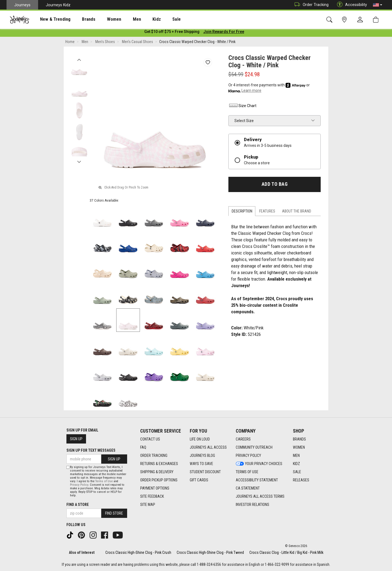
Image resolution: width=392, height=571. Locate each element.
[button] (378, 5)
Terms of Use (104, 481)
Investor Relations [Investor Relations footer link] (252, 505)
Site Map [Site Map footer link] (148, 505)
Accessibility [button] (351, 5)
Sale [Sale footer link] (297, 472)
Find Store (114, 513)
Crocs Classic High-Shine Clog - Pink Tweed (210, 552)
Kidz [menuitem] (140, 19)
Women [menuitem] (103, 19)
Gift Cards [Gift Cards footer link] (199, 480)
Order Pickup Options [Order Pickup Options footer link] (159, 480)
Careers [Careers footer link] (243, 439)
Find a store (78, 505)
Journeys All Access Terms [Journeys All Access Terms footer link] (260, 496)
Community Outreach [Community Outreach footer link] (254, 447)
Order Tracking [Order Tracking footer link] (154, 455)
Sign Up (76, 439)
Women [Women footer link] (299, 447)
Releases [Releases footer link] (301, 480)
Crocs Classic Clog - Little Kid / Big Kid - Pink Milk (286, 552)
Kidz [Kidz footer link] (296, 464)
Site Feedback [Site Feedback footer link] (152, 496)
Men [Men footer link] (296, 455)
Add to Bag (275, 185)
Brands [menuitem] (80, 19)
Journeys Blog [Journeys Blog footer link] (202, 455)
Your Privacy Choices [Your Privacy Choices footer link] (259, 464)
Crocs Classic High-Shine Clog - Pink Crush (138, 552)
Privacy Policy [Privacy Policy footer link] (248, 455)
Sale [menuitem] (157, 19)
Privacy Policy (79, 485)
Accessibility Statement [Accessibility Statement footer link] (257, 480)
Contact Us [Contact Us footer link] (150, 439)
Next (79, 162)
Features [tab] (267, 212)
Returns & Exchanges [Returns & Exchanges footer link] (159, 464)
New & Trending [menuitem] (50, 19)
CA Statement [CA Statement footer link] (248, 488)
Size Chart (242, 107)
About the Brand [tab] (297, 212)
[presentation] (50, 19)
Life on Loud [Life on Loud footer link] (200, 439)
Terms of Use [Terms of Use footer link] (247, 472)
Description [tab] (242, 212)
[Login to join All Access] (172, 33)
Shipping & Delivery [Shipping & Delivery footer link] (157, 472)
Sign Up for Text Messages (91, 450)
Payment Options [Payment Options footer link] (155, 488)
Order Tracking (310, 5)
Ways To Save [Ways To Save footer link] (201, 464)
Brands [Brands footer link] (299, 439)
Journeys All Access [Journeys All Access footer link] (208, 447)
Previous (79, 59)
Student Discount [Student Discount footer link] (205, 472)
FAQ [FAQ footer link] (143, 447)
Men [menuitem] (122, 19)
